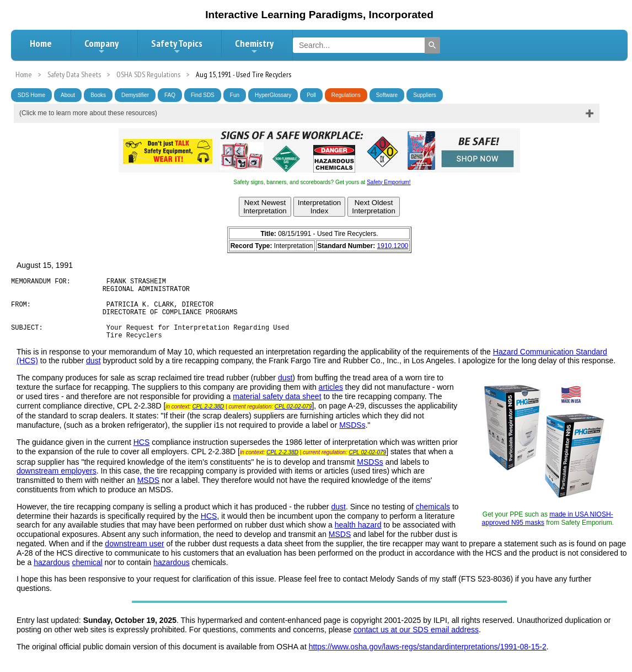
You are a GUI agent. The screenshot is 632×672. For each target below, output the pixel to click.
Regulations (346, 95)
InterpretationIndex (320, 207)
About (68, 95)
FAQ (170, 95)
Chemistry (254, 46)
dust (93, 374)
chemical (87, 576)
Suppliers (425, 95)
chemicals (433, 520)
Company (101, 46)
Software (387, 95)
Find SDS (203, 95)
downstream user (134, 557)
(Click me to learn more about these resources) (88, 113)
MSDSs (352, 438)
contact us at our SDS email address (416, 643)
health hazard (358, 538)
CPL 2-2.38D (208, 420)
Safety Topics (177, 46)
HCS (142, 455)
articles (331, 400)
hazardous (52, 576)
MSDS (148, 493)
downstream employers (57, 484)
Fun (235, 95)
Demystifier (135, 95)
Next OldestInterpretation (374, 207)
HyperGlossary (273, 95)
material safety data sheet (277, 410)
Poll (311, 95)
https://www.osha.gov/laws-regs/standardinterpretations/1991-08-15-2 (428, 660)
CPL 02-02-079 (293, 420)
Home (41, 43)
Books (98, 95)
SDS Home (31, 95)
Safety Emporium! (389, 182)
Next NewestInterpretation (265, 207)
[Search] (432, 45)
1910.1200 (393, 246)
